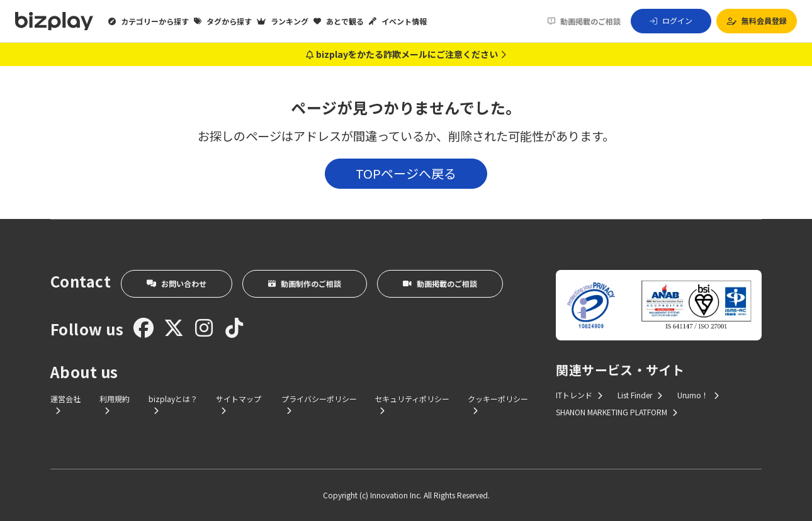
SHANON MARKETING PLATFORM (617, 412)
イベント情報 (398, 21)
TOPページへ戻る (406, 173)
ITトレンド (579, 395)
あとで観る (339, 21)
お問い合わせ (177, 283)
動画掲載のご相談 (584, 21)
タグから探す (223, 21)
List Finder (640, 395)
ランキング (283, 21)
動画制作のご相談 (305, 283)
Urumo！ (698, 395)
